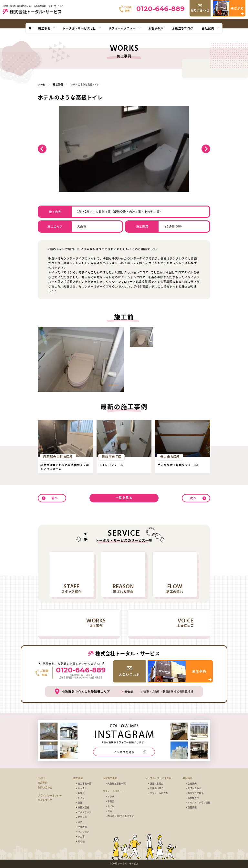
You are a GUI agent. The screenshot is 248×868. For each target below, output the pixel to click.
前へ (55, 498)
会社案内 (192, 784)
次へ (193, 498)
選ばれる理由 (157, 784)
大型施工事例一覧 (117, 784)
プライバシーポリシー (50, 796)
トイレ (81, 798)
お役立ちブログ (196, 793)
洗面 (80, 803)
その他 (81, 841)
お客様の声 (193, 798)
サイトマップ (45, 800)
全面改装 (82, 827)
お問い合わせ (45, 787)
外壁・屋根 (83, 807)
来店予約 (43, 783)
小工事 (81, 837)
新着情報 (192, 807)
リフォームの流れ (159, 793)
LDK (80, 822)
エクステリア (85, 812)
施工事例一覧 (85, 784)
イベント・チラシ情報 (199, 803)
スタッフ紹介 (194, 788)
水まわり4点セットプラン (121, 816)
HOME (41, 778)
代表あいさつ (157, 788)
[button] (42, 149)
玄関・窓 (82, 817)
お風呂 (81, 793)
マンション (83, 832)
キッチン (82, 788)
